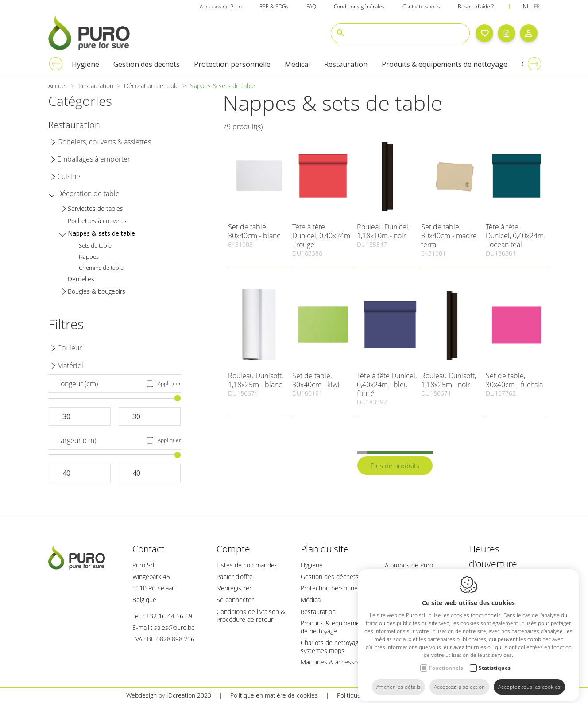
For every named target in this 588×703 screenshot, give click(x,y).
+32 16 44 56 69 (169, 616)
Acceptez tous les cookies (529, 680)
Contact (148, 549)
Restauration (318, 612)
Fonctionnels (446, 661)
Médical (311, 600)
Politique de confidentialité (374, 695)
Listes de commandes (247, 565)
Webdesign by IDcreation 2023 (169, 695)
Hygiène (312, 565)
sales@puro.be (174, 627)
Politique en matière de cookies (274, 695)
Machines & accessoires (334, 662)
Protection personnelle (332, 588)
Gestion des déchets (330, 577)
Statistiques (495, 661)
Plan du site (325, 549)
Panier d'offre (235, 577)
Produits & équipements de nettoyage (335, 627)
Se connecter (235, 600)
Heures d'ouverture (493, 556)
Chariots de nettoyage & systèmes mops (334, 647)
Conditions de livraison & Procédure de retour (251, 616)
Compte (233, 549)
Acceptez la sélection (459, 680)
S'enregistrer (234, 588)
